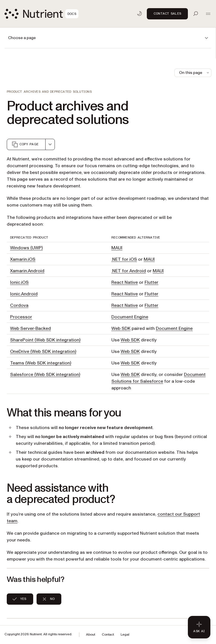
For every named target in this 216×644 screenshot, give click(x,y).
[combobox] (50, 144)
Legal (125, 635)
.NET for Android (129, 271)
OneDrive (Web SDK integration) (43, 352)
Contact (108, 635)
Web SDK (121, 328)
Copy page (25, 144)
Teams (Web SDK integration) (41, 363)
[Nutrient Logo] (41, 14)
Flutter (151, 282)
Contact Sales (167, 13)
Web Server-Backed (31, 328)
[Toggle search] (196, 13)
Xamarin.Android (27, 271)
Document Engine (130, 317)
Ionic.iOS (19, 282)
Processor (21, 317)
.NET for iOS (124, 259)
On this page (195, 73)
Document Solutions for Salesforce (158, 378)
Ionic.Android (24, 294)
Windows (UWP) (26, 248)
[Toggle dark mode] (139, 13)
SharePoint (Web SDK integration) (45, 340)
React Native (125, 282)
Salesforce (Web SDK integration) (45, 375)
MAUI (117, 248)
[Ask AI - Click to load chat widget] (199, 627)
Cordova (19, 305)
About (91, 635)
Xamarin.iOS (23, 259)
